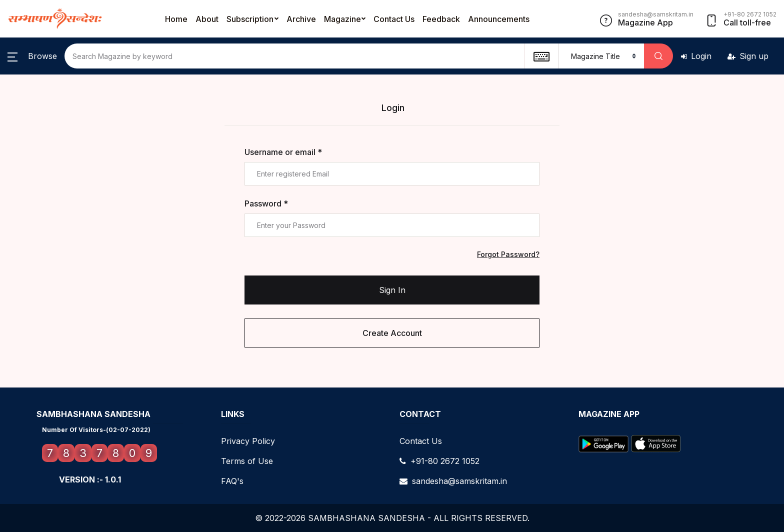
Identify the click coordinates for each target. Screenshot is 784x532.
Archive (301, 19)
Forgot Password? (508, 254)
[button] (32, 56)
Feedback (441, 19)
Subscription (250, 19)
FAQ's (232, 481)
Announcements (499, 19)
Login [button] (696, 56)
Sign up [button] (748, 56)
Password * (266, 203)
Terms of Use (247, 461)
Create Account (392, 333)
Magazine (342, 19)
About (207, 19)
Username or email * (283, 152)
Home (176, 19)
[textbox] (541, 56)
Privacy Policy (248, 441)
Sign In (392, 290)
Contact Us (394, 19)
